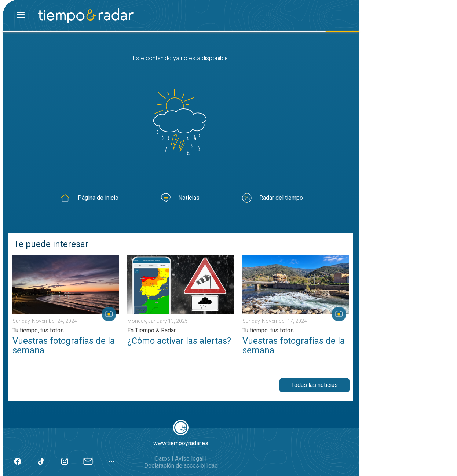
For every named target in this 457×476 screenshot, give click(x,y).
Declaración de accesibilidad (181, 466)
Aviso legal (189, 459)
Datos (162, 459)
